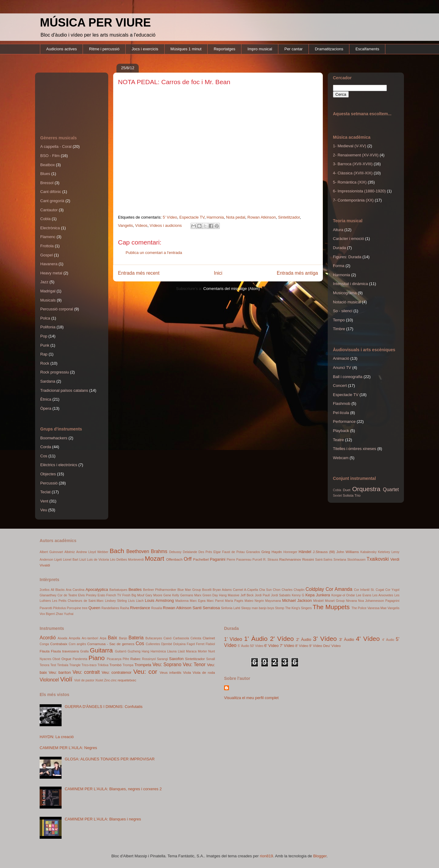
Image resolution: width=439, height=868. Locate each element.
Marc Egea (198, 601)
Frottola (47, 246)
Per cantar (294, 49)
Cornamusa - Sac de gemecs (111, 644)
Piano (96, 658)
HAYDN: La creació (57, 737)
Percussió (49, 483)
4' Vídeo (368, 639)
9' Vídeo (316, 646)
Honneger (290, 552)
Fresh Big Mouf (133, 595)
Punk (45, 345)
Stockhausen (356, 560)
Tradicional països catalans (64, 390)
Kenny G (298, 595)
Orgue (66, 659)
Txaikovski (378, 559)
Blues (45, 174)
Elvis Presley (87, 595)
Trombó (116, 665)
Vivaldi (45, 565)
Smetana (340, 560)
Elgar (217, 552)
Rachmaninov (290, 559)
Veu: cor (145, 672)
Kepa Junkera (318, 595)
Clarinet (209, 638)
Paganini (218, 559)
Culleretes (153, 644)
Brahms (159, 551)
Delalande (190, 552)
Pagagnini (392, 601)
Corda (46, 447)
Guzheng (134, 651)
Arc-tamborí (90, 638)
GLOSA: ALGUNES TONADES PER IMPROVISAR (110, 759)
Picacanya (114, 659)
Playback (341, 431)
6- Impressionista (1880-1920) (359, 191)
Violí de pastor (84, 680)
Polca (45, 318)
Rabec (136, 659)
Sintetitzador (289, 217)
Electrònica (50, 228)
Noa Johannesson (371, 601)
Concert (340, 386)
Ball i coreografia (348, 377)
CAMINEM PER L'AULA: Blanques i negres (103, 819)
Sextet (337, 496)
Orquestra (366, 489)
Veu (44, 510)
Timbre (339, 329)
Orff (188, 559)
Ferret (200, 644)
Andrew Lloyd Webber (92, 552)
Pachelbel (201, 559)
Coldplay (315, 589)
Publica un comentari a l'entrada (154, 253)
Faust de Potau (234, 552)
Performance (344, 421)
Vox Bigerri (47, 614)
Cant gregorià (52, 201)
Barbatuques (118, 590)
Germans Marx (191, 595)
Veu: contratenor (117, 672)
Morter (202, 651)
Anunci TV (342, 368)
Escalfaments (367, 49)
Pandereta (80, 659)
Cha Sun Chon (270, 590)
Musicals (48, 300)
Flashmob (342, 404)
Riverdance (140, 608)
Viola (187, 672)
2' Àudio (304, 639)
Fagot (191, 644)
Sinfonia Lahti (231, 608)
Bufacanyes (154, 638)
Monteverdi (136, 560)
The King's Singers (298, 608)
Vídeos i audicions (166, 225)
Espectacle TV (192, 217)
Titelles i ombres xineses (355, 449)
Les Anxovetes (383, 595)
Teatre (338, 440)
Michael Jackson (297, 600)
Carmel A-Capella (245, 590)
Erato (101, 595)
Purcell (257, 560)
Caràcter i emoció (348, 239)
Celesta (196, 638)
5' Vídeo (170, 217)
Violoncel (49, 680)
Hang (146, 651)
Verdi (395, 559)
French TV (114, 595)
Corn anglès (77, 644)
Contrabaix (59, 644)
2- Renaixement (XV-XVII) (356, 155)
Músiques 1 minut (186, 49)
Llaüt (181, 651)
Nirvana (352, 601)
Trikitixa (103, 665)
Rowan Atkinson (262, 217)
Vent (44, 501)
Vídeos (141, 225)
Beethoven (138, 551)
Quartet (391, 489)
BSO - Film (50, 156)
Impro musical (260, 49)
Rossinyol (149, 659)
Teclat (45, 492)
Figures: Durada (347, 257)
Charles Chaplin (293, 590)
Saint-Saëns (324, 560)
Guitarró (121, 651)
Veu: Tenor (194, 664)
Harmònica (158, 651)
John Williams (348, 552)
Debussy (175, 552)
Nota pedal (236, 217)
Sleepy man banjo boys (258, 608)
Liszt (82, 560)
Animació (341, 358)
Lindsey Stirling (116, 601)
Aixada (62, 638)
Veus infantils (171, 672)
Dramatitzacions (329, 49)
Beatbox (48, 165)
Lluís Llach (136, 601)
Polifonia (48, 327)
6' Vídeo (271, 646)
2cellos (45, 590)
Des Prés (205, 552)
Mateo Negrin (254, 601)
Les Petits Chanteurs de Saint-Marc (78, 601)
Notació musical (347, 302)
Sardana (48, 381)
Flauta (45, 651)
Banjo (123, 638)
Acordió (48, 638)
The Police (359, 608)
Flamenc (48, 237)
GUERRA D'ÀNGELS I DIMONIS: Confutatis (104, 707)
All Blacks (58, 590)
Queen (94, 608)
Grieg (266, 552)
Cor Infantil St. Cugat (369, 590)
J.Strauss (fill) (324, 552)
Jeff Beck (247, 595)
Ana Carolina (75, 590)
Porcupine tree (77, 608)
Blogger (320, 856)
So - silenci (343, 311)
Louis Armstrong (159, 600)
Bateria (136, 638)
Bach (117, 551)
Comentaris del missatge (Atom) (232, 289)
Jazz (44, 282)
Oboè (56, 659)
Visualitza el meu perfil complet (251, 698)
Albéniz (70, 552)
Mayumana (273, 601)
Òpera (46, 408)
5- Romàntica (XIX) (350, 182)
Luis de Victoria (98, 560)
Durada (339, 248)
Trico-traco (89, 665)
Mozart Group (335, 601)
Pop (44, 336)
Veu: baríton (60, 672)
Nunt (212, 651)
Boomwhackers (54, 438)
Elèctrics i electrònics (59, 465)
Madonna (182, 601)
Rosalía (157, 608)
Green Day (210, 595)
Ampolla (75, 638)
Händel (305, 552)
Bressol (47, 183)
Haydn (277, 552)
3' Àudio (347, 639)
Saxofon (176, 659)
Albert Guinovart (51, 552)
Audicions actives (62, 49)
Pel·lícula (341, 413)
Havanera (49, 264)
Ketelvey (384, 552)
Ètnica (46, 399)
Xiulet (99, 680)
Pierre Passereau (239, 560)
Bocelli (207, 590)
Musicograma (345, 293)
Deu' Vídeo (332, 646)
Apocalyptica (97, 589)
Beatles (135, 589)
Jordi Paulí (262, 595)
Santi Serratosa (206, 608)
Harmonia (215, 217)
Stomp (280, 608)
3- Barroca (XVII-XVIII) (353, 164)
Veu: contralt (86, 672)
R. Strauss (271, 560)
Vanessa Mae (377, 608)
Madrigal (48, 291)
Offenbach (174, 559)
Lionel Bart (70, 560)
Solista (348, 495)
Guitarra (101, 650)
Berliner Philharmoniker (160, 590)
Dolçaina (179, 644)
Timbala (63, 665)
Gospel (46, 255)
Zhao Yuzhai (65, 614)
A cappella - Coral (56, 146)
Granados (253, 552)
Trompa (128, 665)
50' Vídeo (257, 646)
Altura (338, 230)
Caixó (168, 638)
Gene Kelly (171, 595)
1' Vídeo (233, 639)
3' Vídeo (325, 639)
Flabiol (210, 644)
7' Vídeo (287, 646)
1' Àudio (256, 639)
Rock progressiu (55, 372)
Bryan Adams (222, 590)
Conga (44, 644)
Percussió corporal (57, 309)
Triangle (75, 665)
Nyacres (45, 659)
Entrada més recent (139, 273)
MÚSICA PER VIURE (95, 23)
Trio (358, 495)
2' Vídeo (282, 639)
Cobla (45, 219)
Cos (44, 456)
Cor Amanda (339, 589)
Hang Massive (229, 595)
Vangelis (125, 225)
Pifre (126, 659)
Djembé (167, 644)
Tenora (45, 665)
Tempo (339, 320)
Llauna (172, 651)
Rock (45, 363)
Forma (339, 266)
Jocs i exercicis (145, 49)
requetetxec (127, 680)
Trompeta (143, 665)
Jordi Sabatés (281, 595)
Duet (347, 490)
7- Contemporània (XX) (353, 200)
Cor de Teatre (67, 595)
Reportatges (225, 49)
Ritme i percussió (104, 49)
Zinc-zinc (110, 680)
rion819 (266, 856)
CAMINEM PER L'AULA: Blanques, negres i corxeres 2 (113, 789)
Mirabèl (319, 601)
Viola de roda (204, 672)
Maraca (191, 651)
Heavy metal (51, 273)
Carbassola (181, 638)
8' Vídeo (302, 646)
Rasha (125, 608)
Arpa (103, 638)
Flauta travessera (65, 651)
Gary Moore (154, 595)
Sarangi (162, 659)
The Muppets (331, 607)
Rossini (308, 559)
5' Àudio (243, 646)
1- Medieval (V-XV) (350, 146)
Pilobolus (59, 608)
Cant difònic (51, 192)
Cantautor (49, 210)
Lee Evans (364, 595)
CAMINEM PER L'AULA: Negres (68, 748)
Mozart (155, 558)
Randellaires (110, 608)
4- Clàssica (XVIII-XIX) (353, 173)
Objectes (48, 474)
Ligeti (58, 560)
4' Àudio (388, 640)
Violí (66, 679)
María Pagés (234, 601)
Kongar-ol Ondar (343, 595)
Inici (218, 273)
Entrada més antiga (297, 273)
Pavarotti (46, 608)
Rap (44, 354)
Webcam (341, 458)
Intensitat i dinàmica (350, 284)
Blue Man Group (189, 590)
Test (53, 665)
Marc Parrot (215, 601)
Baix (112, 638)
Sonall (211, 659)
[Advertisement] (68, 98)
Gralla (84, 651)
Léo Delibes (119, 560)
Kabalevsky (368, 552)
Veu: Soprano (167, 664)
